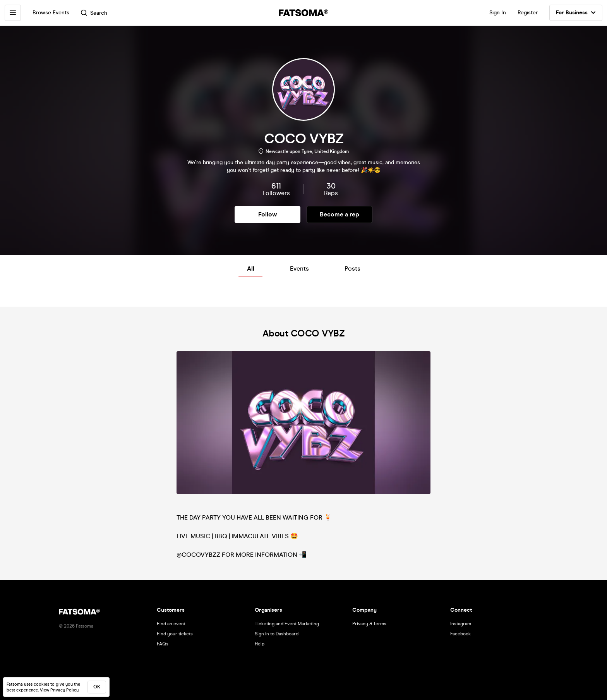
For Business (576, 13)
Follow (267, 214)
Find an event (171, 624)
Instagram (461, 624)
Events (299, 269)
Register (528, 13)
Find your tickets (175, 634)
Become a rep (340, 214)
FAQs (163, 644)
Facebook (460, 634)
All (251, 269)
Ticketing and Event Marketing (287, 624)
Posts (352, 269)
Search (94, 13)
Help (260, 644)
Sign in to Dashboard (277, 634)
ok (97, 687)
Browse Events (51, 13)
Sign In (498, 13)
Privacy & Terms (369, 624)
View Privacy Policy (59, 690)
